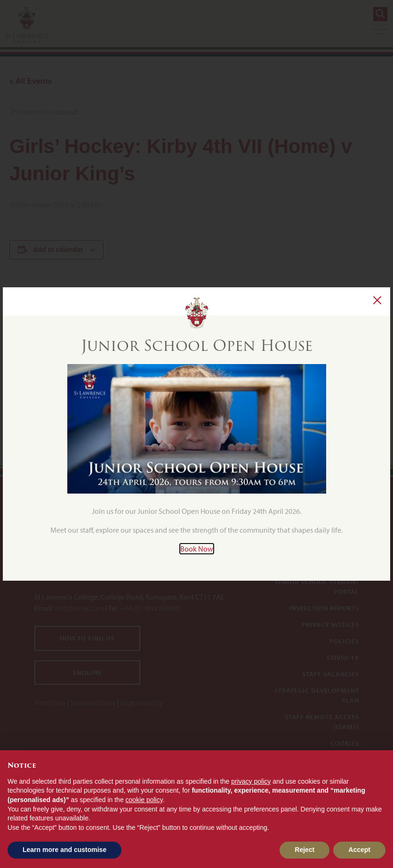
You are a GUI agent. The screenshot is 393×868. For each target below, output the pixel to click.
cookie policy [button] (144, 800)
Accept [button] (359, 850)
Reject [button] (305, 850)
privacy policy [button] (251, 781)
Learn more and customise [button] (64, 850)
